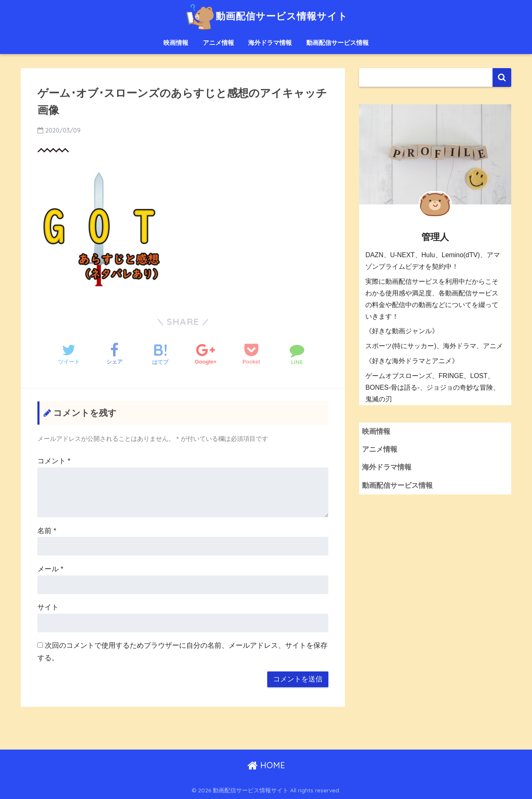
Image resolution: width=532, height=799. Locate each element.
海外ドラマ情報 (270, 43)
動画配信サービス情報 (337, 43)
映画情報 (176, 43)
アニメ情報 (218, 43)
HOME (266, 765)
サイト (48, 607)
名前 (47, 531)
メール (50, 569)
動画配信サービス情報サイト (266, 16)
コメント (54, 461)
